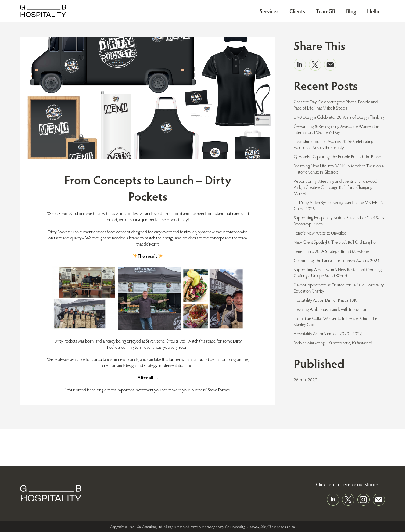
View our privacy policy (207, 527)
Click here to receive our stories (347, 484)
